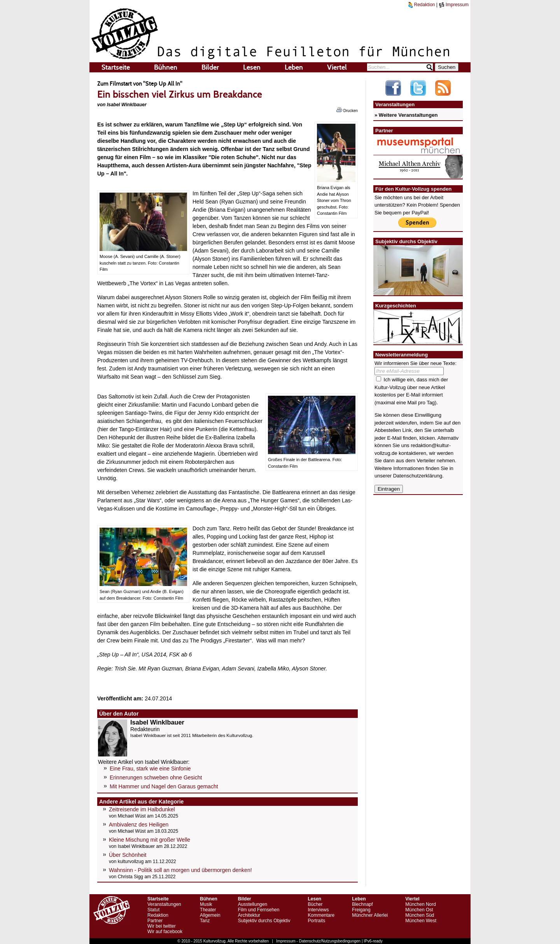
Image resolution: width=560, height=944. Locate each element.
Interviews (318, 910)
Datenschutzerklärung (418, 476)
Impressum (454, 5)
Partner (155, 921)
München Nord (421, 904)
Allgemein (210, 915)
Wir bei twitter (162, 926)
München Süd (420, 915)
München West (421, 921)
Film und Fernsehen (259, 910)
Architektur (249, 915)
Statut (153, 910)
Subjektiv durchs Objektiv (264, 921)
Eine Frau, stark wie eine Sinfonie (150, 769)
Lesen (252, 67)
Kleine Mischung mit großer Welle (150, 840)
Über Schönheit (128, 855)
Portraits (316, 921)
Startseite (116, 67)
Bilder (210, 67)
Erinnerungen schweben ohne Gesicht (156, 777)
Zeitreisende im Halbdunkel (142, 809)
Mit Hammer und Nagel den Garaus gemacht (164, 786)
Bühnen (166, 67)
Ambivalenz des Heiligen (139, 825)
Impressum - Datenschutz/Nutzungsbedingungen (318, 941)
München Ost (419, 910)
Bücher (315, 904)
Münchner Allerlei (370, 915)
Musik (206, 904)
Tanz (205, 921)
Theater (208, 910)
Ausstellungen (253, 904)
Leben (294, 67)
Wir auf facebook (165, 932)
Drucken (347, 110)
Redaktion (422, 5)
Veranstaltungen (164, 904)
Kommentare (321, 915)
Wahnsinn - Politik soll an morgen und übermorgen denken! (180, 870)
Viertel (337, 67)
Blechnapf (362, 904)
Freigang (361, 910)
